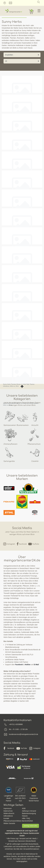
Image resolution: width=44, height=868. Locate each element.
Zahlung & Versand (29, 811)
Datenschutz (8, 811)
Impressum (8, 808)
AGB (24, 808)
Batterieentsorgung (29, 813)
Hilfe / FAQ (26, 818)
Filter (22, 68)
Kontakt (6, 818)
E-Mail (36, 665)
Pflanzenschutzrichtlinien (13, 821)
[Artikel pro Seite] (22, 61)
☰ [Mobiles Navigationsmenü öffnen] (39, 11)
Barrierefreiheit (27, 821)
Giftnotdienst (8, 816)
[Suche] (39, 2)
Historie (25, 816)
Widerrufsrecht (9, 813)
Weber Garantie (9, 823)
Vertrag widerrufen (31, 826)
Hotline (28, 665)
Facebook (19, 665)
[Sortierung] (22, 55)
